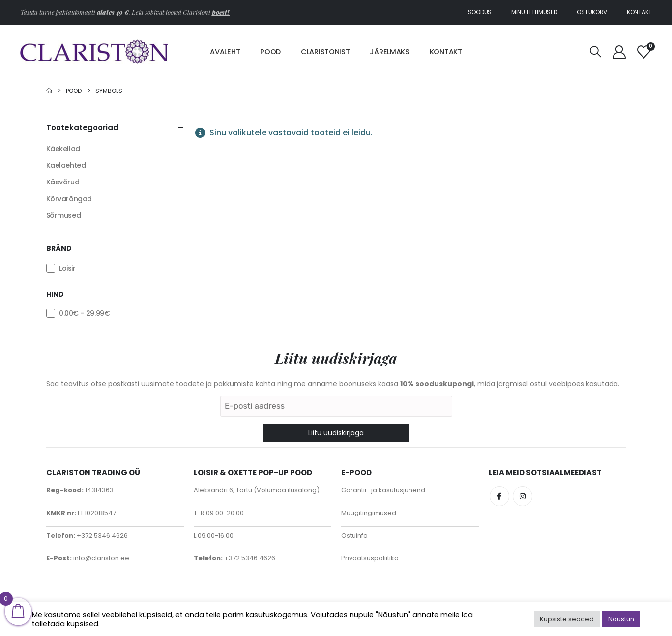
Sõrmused (64, 215)
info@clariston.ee (101, 558)
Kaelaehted (66, 165)
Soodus (480, 12)
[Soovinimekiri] (644, 52)
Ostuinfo (354, 535)
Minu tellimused (534, 12)
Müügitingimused (369, 513)
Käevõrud (63, 182)
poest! (221, 12)
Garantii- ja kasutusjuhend (383, 490)
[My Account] (619, 52)
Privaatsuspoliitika (370, 558)
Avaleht (225, 52)
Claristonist (325, 52)
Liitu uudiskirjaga (336, 433)
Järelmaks (389, 52)
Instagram (523, 496)
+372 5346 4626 (102, 535)
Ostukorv (592, 12)
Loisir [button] (67, 268)
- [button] (84, 313)
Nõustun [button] (621, 619)
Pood (270, 52)
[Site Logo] (94, 52)
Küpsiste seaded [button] (567, 619)
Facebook (499, 496)
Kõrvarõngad (69, 199)
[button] (596, 52)
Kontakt (639, 12)
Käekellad (63, 149)
